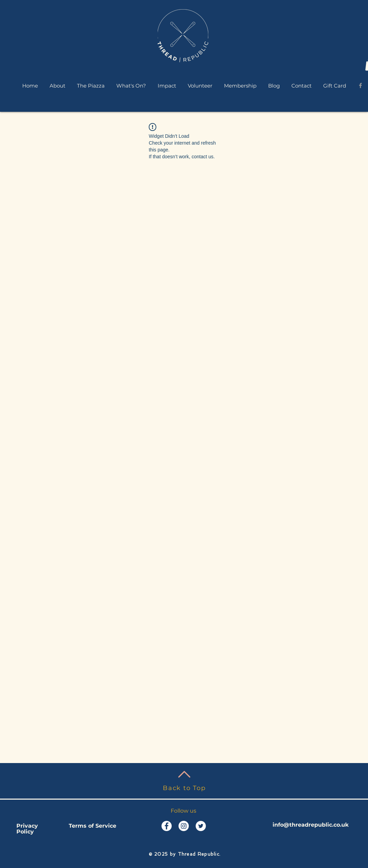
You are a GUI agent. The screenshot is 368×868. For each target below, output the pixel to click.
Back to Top (184, 788)
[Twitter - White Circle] (201, 826)
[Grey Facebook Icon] (360, 85)
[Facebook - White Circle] (167, 826)
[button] (57, 85)
